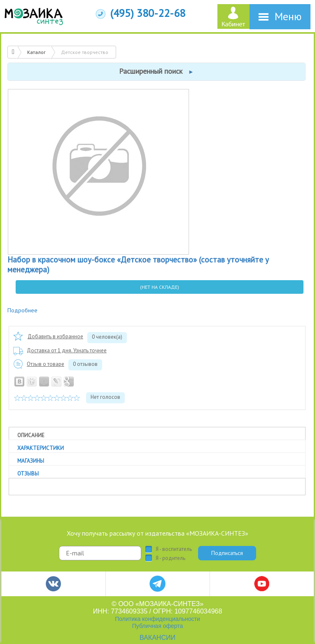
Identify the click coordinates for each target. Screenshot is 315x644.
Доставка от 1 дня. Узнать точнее (67, 350)
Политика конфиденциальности (157, 619)
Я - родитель (170, 558)
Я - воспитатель (174, 549)
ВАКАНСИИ (157, 638)
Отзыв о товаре (45, 364)
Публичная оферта (158, 626)
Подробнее (22, 310)
